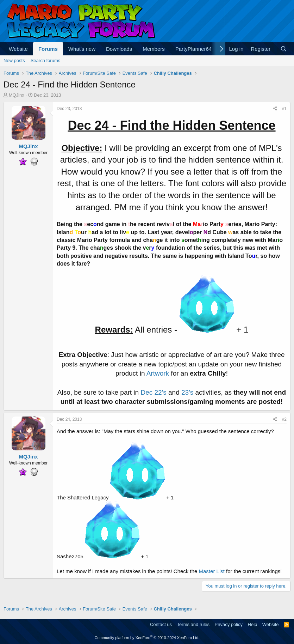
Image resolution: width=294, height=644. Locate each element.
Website (18, 49)
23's (187, 392)
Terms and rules (193, 624)
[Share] (275, 109)
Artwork (158, 373)
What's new (82, 49)
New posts (14, 60)
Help (253, 624)
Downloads (119, 49)
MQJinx (17, 95)
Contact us (161, 624)
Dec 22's (153, 392)
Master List (212, 571)
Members (154, 49)
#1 (284, 109)
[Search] (284, 49)
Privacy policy (229, 624)
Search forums (46, 60)
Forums (48, 49)
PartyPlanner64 (193, 49)
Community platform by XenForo (147, 638)
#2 (284, 419)
